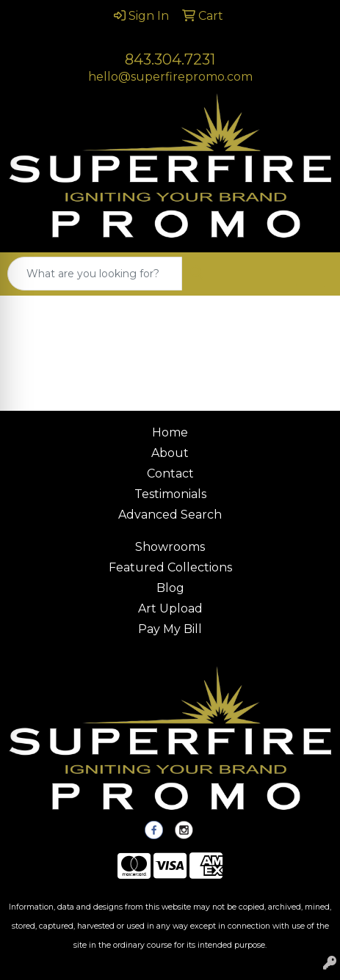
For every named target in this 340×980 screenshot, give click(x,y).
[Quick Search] (95, 274)
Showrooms (170, 547)
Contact (170, 473)
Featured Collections (170, 567)
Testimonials (170, 494)
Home (170, 432)
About (170, 453)
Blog (170, 588)
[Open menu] (311, 274)
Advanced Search (170, 515)
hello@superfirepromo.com (170, 77)
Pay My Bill (170, 629)
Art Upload (170, 608)
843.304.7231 (170, 59)
